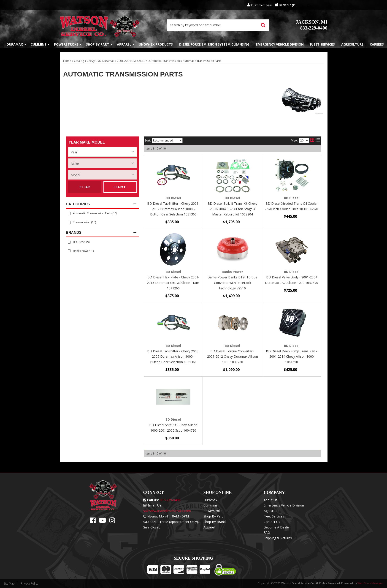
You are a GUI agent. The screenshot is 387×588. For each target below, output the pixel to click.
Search (120, 187)
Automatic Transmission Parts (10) (95, 213)
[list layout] (318, 141)
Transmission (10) (84, 222)
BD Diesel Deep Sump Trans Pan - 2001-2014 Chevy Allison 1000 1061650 (292, 357)
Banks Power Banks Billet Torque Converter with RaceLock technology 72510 (232, 283)
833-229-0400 (312, 25)
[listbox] (103, 152)
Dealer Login (285, 5)
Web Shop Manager (370, 583)
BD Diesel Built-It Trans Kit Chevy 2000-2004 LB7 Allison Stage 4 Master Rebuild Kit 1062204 (232, 209)
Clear (85, 187)
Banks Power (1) (83, 251)
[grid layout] (312, 141)
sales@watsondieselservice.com (167, 511)
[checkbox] (69, 242)
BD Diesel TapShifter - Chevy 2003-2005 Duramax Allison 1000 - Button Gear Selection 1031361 (173, 357)
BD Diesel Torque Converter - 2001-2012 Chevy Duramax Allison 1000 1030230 (233, 357)
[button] (218, 25)
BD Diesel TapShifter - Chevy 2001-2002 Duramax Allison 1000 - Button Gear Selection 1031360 (173, 209)
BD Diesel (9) (81, 242)
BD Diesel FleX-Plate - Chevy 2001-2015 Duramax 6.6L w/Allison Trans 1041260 (173, 283)
